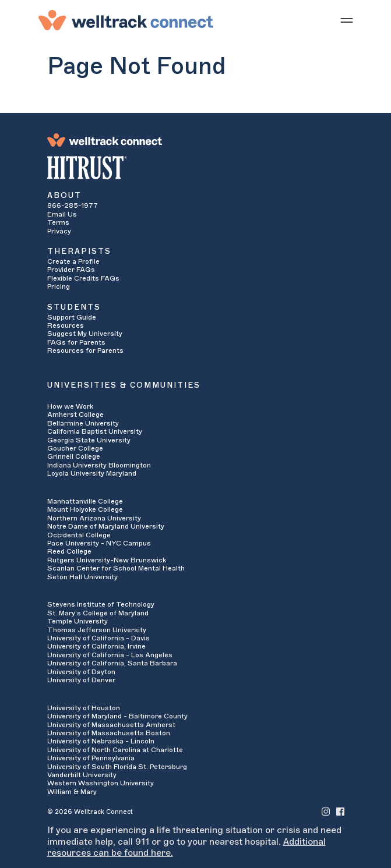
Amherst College (75, 414)
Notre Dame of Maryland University (106, 526)
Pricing (59, 286)
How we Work (70, 406)
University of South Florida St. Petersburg (117, 767)
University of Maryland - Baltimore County (117, 716)
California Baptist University (95, 431)
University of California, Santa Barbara (112, 663)
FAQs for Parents (76, 342)
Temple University (78, 621)
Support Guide (72, 317)
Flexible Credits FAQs (83, 278)
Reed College (69, 551)
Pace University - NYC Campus (99, 543)
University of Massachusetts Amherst (111, 725)
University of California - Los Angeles (110, 655)
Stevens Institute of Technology (101, 604)
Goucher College (75, 448)
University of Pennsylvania (91, 758)
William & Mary (72, 792)
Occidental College (79, 535)
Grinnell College (74, 456)
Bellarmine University (83, 423)
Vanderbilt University (82, 775)
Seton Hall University (82, 577)
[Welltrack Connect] (126, 20)
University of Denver (81, 680)
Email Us (62, 214)
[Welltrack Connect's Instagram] (326, 811)
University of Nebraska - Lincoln (101, 741)
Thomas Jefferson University (97, 630)
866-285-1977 (73, 206)
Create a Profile (73, 261)
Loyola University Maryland (92, 473)
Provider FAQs (71, 270)
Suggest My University (85, 334)
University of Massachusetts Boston (109, 733)
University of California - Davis (98, 638)
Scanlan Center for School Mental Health (116, 568)
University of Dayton (81, 672)
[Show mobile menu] (347, 20)
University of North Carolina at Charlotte (115, 750)
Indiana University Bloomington (99, 465)
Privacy (59, 231)
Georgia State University (89, 440)
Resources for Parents (85, 350)
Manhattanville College (85, 501)
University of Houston (84, 708)
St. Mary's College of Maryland (98, 613)
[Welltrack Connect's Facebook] (340, 811)
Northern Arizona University (94, 518)
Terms (58, 222)
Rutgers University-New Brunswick (107, 560)
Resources (66, 325)
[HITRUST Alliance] (196, 168)
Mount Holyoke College (85, 509)
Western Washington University (101, 783)
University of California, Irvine (96, 646)
